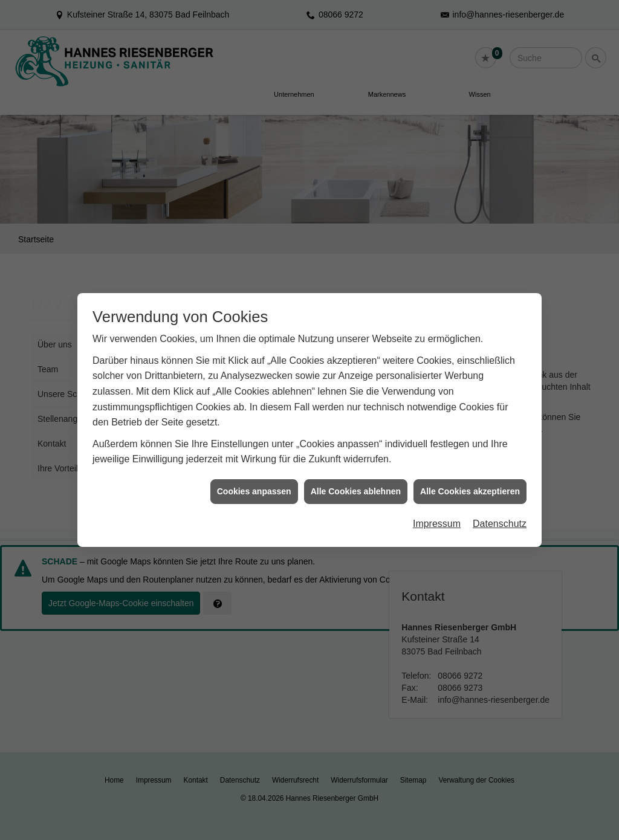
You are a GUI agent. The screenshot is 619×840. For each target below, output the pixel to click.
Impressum (437, 504)
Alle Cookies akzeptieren (470, 471)
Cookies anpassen (254, 471)
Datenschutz (500, 504)
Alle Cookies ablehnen (356, 471)
